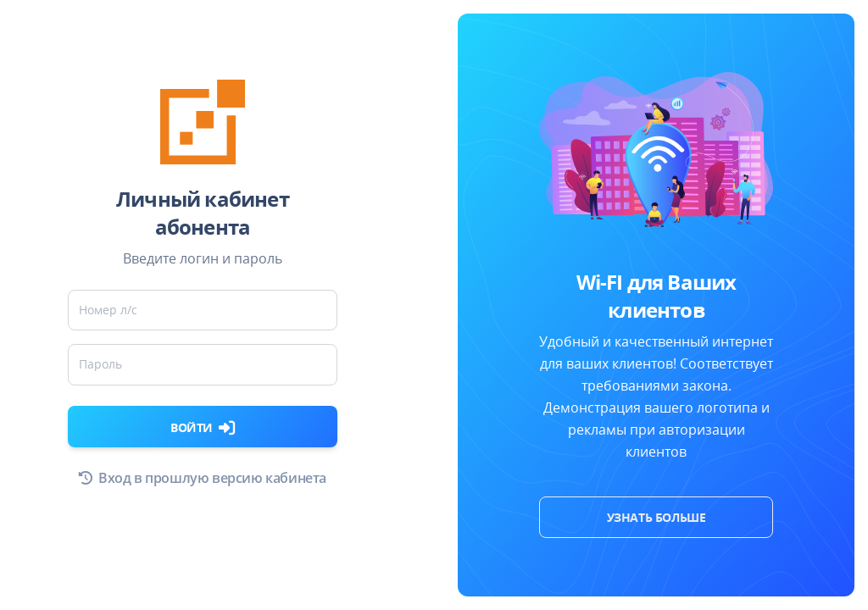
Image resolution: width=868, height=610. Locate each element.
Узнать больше (657, 517)
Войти (203, 427)
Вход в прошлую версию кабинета (203, 478)
